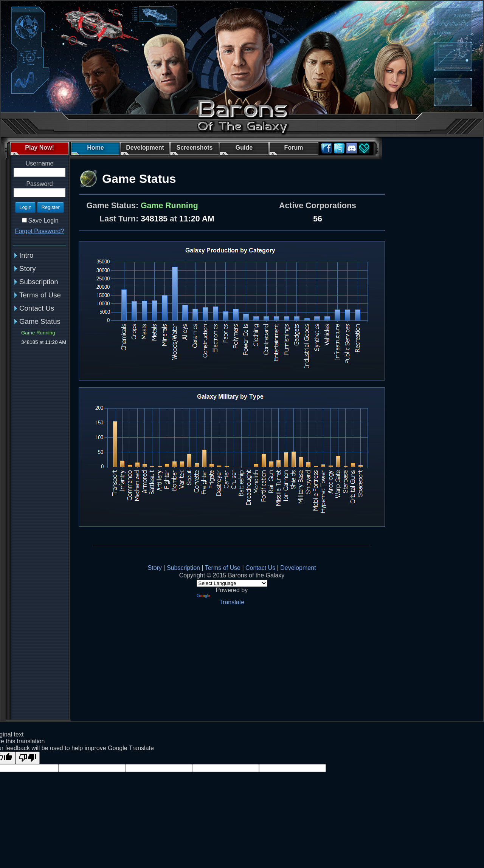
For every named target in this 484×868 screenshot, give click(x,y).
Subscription (39, 282)
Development (298, 568)
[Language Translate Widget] (232, 583)
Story (28, 268)
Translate (221, 600)
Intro (26, 255)
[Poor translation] (28, 758)
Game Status (40, 321)
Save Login (43, 220)
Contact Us (37, 308)
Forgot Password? (40, 231)
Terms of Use (40, 295)
